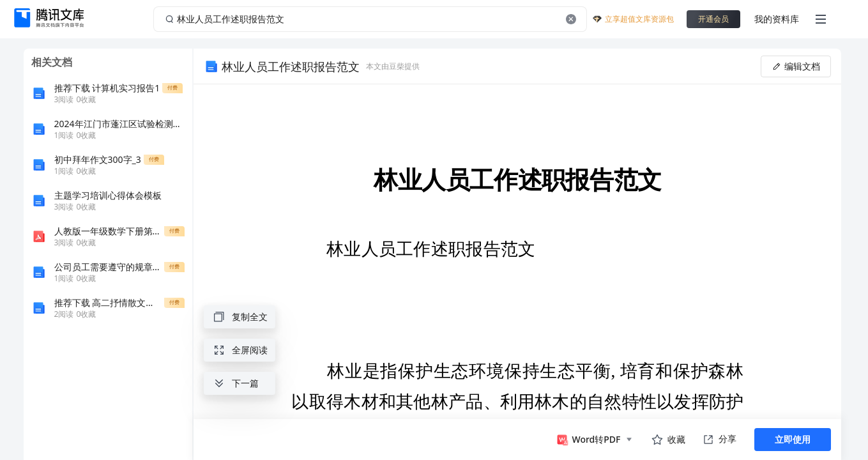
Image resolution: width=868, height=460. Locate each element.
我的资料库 (777, 19)
